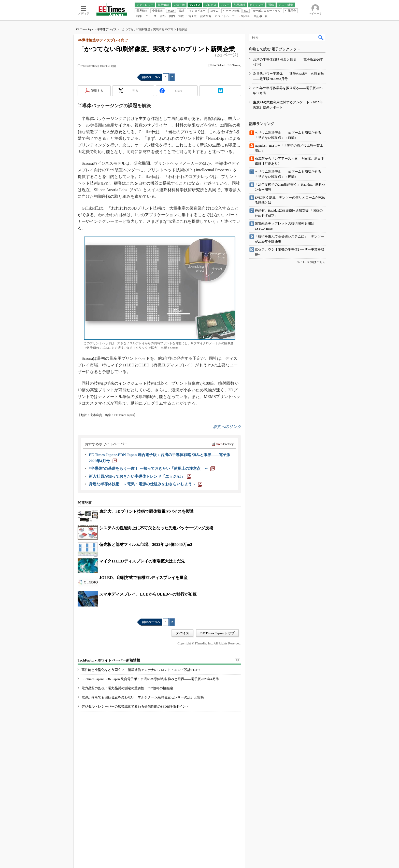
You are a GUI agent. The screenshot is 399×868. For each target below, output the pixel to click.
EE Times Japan (85, 29)
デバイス (182, 633)
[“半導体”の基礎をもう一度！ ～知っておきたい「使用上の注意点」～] (152, 469)
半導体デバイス (107, 29)
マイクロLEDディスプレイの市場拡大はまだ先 (142, 561)
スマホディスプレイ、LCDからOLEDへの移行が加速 (148, 594)
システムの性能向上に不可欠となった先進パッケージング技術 (156, 528)
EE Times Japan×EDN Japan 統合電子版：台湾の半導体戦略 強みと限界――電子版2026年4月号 (150, 679)
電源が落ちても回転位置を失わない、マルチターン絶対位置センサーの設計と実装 (143, 697)
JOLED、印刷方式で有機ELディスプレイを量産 (143, 578)
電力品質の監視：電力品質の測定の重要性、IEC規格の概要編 (127, 688)
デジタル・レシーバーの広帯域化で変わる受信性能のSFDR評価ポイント (135, 706)
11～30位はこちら (313, 262)
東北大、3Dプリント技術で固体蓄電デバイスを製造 (147, 511)
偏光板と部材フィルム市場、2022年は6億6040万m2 (146, 545)
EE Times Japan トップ (217, 633)
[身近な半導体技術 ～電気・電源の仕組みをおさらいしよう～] (146, 484)
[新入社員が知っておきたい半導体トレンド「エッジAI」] (140, 476)
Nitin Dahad (217, 65)
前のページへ (151, 77)
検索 (321, 37)
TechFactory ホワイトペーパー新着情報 (109, 660)
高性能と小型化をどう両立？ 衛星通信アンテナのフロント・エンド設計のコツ (141, 670)
